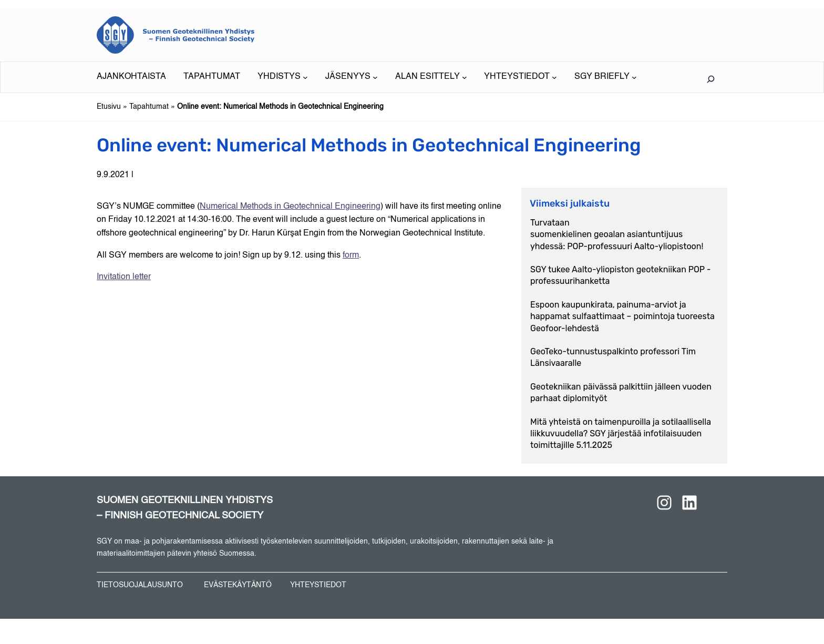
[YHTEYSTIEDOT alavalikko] (521, 77)
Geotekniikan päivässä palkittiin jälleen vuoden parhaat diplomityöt (621, 392)
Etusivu (109, 107)
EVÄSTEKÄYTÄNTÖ (238, 585)
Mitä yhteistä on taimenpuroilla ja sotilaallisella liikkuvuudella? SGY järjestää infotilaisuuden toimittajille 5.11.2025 (621, 434)
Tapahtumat (149, 107)
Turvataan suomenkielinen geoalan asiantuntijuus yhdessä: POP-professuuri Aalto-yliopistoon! (617, 234)
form (351, 255)
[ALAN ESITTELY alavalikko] (431, 77)
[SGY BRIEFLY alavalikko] (606, 77)
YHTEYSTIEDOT (318, 585)
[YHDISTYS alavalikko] (283, 77)
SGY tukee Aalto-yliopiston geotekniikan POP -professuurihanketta (620, 275)
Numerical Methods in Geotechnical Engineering (290, 207)
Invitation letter (124, 277)
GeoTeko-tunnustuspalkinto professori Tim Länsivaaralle (613, 357)
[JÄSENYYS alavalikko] (352, 77)
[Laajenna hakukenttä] (710, 79)
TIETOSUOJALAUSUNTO (140, 585)
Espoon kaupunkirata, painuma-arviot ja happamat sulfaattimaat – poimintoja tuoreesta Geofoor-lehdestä (622, 316)
